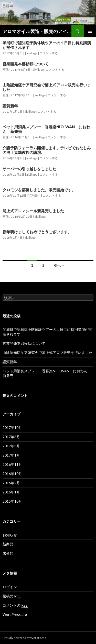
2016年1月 (11, 492)
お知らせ (10, 535)
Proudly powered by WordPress (24, 638)
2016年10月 (12, 474)
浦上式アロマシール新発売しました (33, 211)
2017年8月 (11, 437)
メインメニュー (90, 31)
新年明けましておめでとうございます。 (37, 232)
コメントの (15, 605)
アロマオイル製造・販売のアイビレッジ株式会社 (37, 31)
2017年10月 (12, 427)
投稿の (12, 596)
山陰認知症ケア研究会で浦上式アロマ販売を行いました (47, 352)
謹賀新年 (10, 106)
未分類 (8, 553)
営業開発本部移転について (26, 64)
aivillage (32, 53)
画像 (6, 70)
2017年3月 (11, 446)
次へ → (59, 265)
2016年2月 (11, 483)
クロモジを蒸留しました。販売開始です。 (39, 190)
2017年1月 (11, 455)
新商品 (8, 544)
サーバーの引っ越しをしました (29, 169)
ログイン (10, 587)
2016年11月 (12, 464)
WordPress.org (15, 614)
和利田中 (34, 196)
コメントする (49, 53)
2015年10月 (12, 501)
